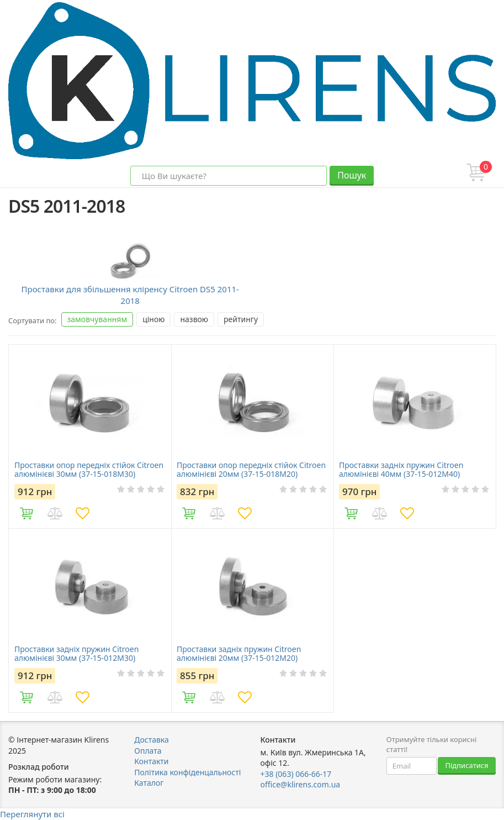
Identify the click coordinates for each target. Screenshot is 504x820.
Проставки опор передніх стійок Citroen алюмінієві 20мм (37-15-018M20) (251, 470)
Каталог (149, 783)
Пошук (352, 175)
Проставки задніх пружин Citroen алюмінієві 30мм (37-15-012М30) (76, 654)
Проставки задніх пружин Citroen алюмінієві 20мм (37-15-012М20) (239, 654)
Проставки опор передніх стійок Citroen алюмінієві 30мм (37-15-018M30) (89, 470)
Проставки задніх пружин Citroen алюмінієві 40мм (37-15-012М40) (401, 470)
